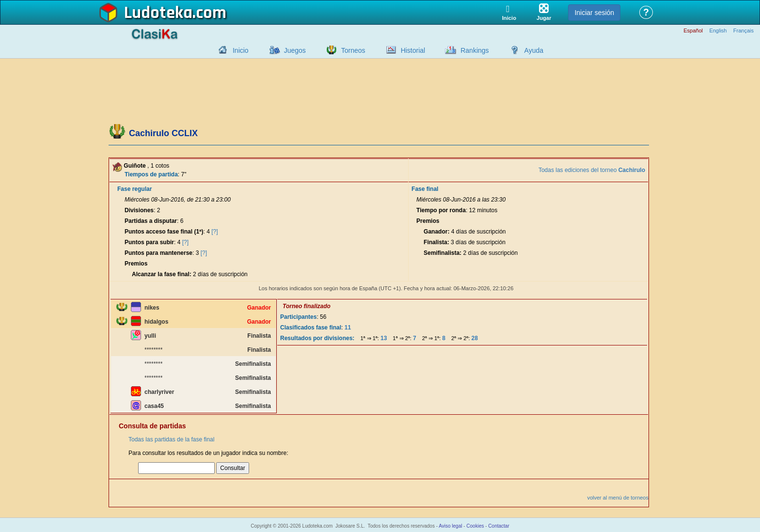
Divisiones (139, 210)
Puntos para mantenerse (158, 253)
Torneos (353, 50)
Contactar (499, 526)
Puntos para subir (149, 242)
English (718, 31)
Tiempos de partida (151, 174)
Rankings (475, 50)
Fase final (425, 189)
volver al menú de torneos (618, 498)
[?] (214, 232)
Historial (413, 50)
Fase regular (135, 189)
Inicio (241, 50)
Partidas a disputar (151, 221)
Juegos (295, 50)
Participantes (298, 317)
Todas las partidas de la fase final (171, 439)
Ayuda (534, 50)
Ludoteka (158, 13)
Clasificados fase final (311, 328)
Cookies (475, 526)
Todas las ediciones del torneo (592, 170)
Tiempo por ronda (441, 210)
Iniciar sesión (594, 13)
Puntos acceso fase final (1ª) (164, 232)
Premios (136, 264)
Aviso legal (450, 526)
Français (744, 31)
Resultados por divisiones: (317, 338)
